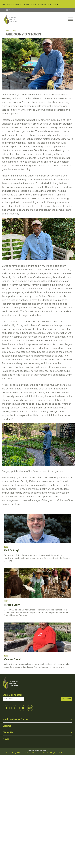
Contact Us (65, 753)
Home (8, 31)
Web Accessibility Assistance (27, 753)
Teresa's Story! (12, 605)
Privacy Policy (11, 753)
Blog (14, 31)
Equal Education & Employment (49, 753)
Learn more (51, 4)
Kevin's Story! (11, 550)
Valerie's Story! (12, 659)
